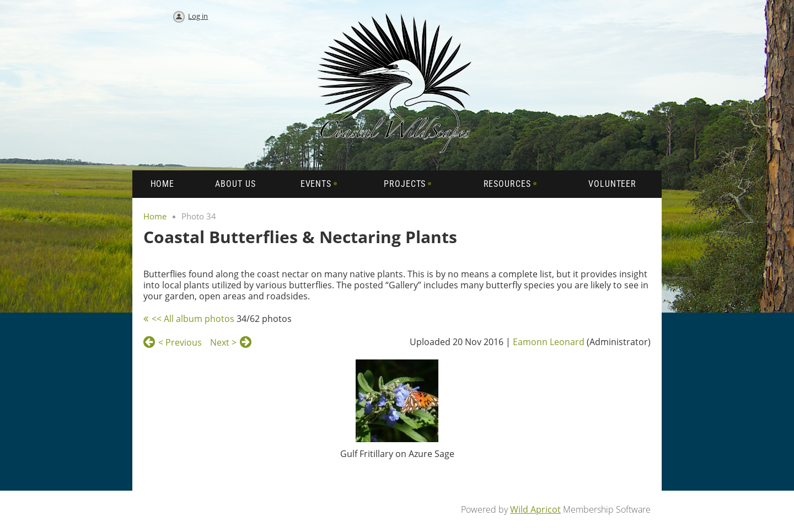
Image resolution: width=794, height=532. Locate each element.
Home (155, 216)
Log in (198, 16)
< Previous (180, 342)
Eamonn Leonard (549, 342)
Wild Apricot (535, 509)
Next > (223, 342)
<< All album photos (193, 319)
